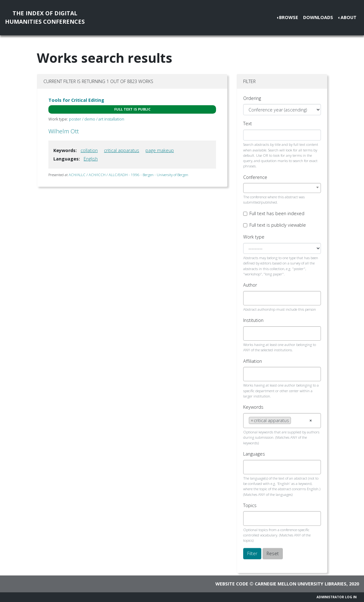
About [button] (349, 17)
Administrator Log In (337, 597)
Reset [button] (273, 553)
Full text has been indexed (277, 213)
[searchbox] (251, 298)
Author (250, 285)
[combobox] (282, 188)
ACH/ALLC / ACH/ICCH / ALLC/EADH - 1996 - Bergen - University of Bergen (128, 175)
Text (248, 123)
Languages (254, 454)
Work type (254, 237)
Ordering (252, 98)
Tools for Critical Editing (76, 100)
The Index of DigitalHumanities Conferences (45, 17)
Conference (255, 177)
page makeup (160, 150)
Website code (232, 584)
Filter (252, 553)
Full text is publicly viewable (278, 225)
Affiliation (253, 361)
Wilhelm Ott (64, 131)
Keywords (253, 407)
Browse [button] (289, 17)
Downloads (318, 17)
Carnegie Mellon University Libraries (301, 584)
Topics (250, 505)
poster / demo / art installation (97, 119)
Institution (253, 320)
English (91, 159)
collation (89, 150)
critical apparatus (122, 150)
